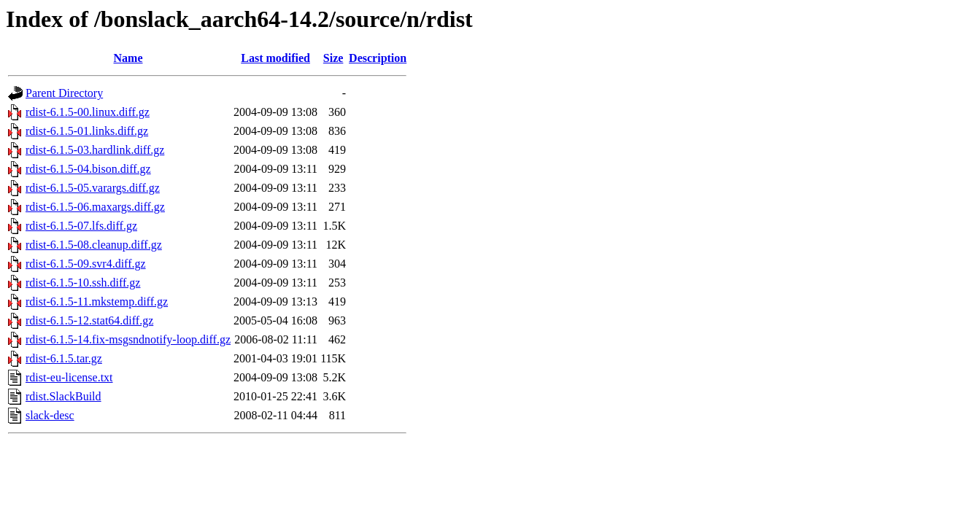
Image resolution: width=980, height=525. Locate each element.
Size (333, 58)
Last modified (275, 58)
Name (128, 58)
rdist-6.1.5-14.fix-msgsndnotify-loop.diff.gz (128, 339)
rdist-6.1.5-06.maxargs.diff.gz (95, 207)
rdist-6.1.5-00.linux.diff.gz (88, 112)
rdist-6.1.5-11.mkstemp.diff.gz (97, 302)
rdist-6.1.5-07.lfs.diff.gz (81, 226)
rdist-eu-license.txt (69, 377)
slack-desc (50, 415)
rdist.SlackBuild (63, 396)
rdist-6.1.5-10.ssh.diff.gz (83, 283)
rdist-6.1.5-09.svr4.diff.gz (86, 264)
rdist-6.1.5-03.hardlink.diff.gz (95, 150)
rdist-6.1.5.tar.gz (64, 358)
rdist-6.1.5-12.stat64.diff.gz (89, 320)
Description (378, 58)
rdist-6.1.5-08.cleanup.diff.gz (94, 245)
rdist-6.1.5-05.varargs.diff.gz (93, 188)
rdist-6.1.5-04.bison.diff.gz (88, 169)
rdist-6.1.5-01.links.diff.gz (87, 131)
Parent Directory (64, 93)
